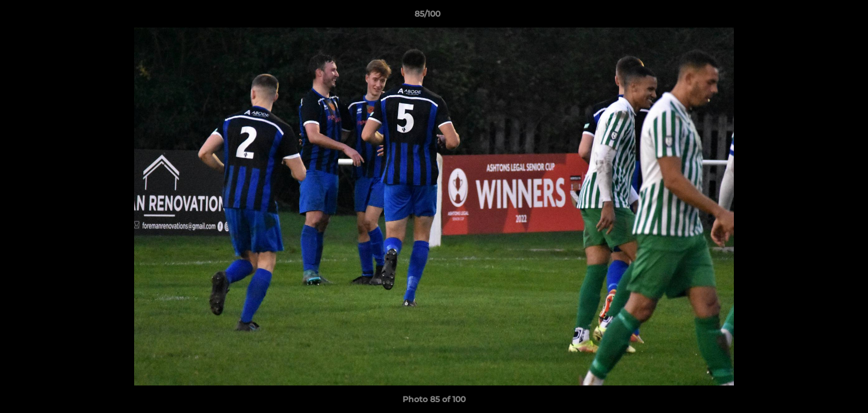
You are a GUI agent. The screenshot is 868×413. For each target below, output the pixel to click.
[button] (820, 17)
